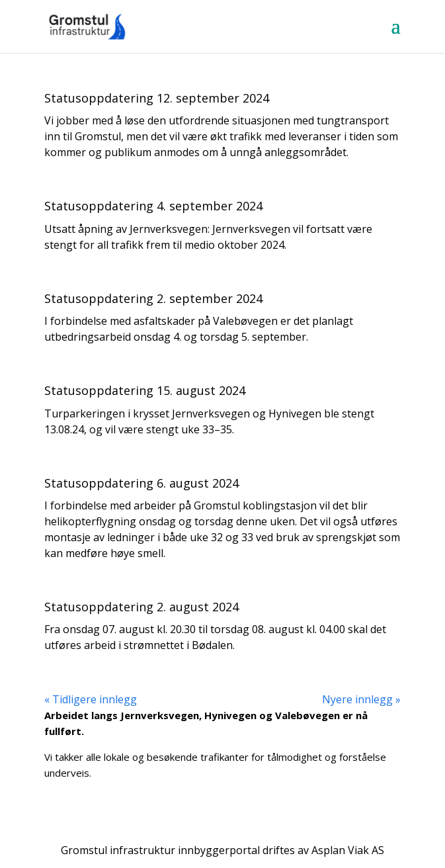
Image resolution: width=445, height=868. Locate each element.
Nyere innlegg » (361, 699)
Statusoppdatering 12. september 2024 (157, 98)
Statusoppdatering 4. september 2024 (153, 206)
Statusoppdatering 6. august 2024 (142, 483)
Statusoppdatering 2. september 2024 (153, 298)
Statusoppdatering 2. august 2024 (142, 607)
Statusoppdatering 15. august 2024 (145, 390)
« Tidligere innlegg (91, 699)
